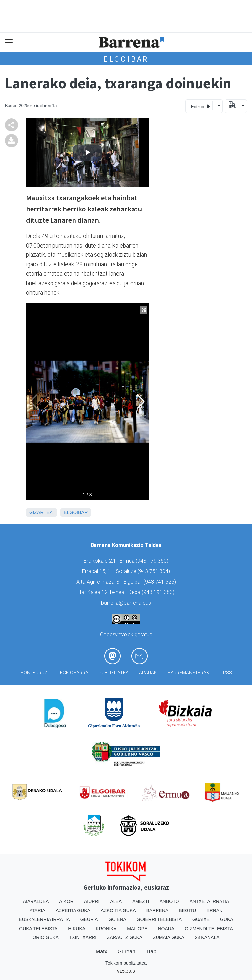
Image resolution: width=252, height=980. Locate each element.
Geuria (89, 919)
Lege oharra (73, 673)
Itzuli (233, 106)
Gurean (126, 952)
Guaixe (201, 919)
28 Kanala (207, 937)
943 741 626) (160, 582)
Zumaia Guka (169, 937)
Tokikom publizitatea (126, 963)
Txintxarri (83, 937)
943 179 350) (153, 561)
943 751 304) (155, 571)
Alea (116, 901)
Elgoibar (126, 59)
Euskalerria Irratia (44, 919)
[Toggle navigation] (9, 42)
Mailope (137, 929)
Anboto (169, 901)
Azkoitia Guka (118, 910)
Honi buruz (34, 673)
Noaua (166, 929)
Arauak (148, 673)
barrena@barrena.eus (126, 603)
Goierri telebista (159, 919)
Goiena (117, 919)
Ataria (38, 910)
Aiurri (92, 901)
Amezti (141, 901)
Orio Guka (45, 937)
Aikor (66, 901)
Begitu (187, 910)
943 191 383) (159, 592)
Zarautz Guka (125, 937)
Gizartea (41, 512)
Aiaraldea (36, 901)
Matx (102, 952)
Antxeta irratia (209, 901)
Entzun (201, 106)
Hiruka (77, 929)
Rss (228, 673)
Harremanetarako (190, 673)
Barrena (157, 910)
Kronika (106, 929)
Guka (227, 919)
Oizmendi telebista (209, 929)
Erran (214, 910)
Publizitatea (114, 673)
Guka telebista (38, 929)
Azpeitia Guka (73, 910)
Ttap (151, 952)
